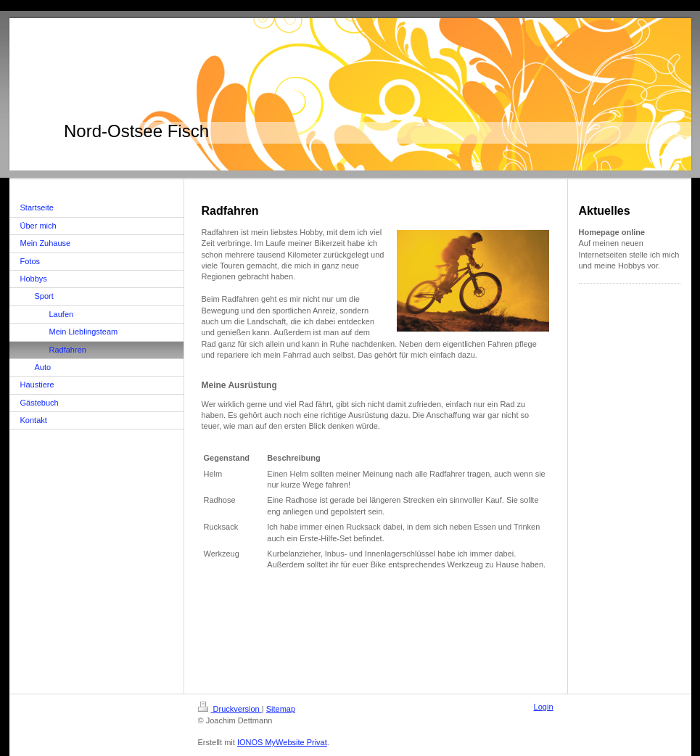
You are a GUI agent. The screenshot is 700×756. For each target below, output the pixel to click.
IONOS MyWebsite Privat (282, 742)
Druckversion (230, 709)
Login (544, 707)
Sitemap (281, 709)
